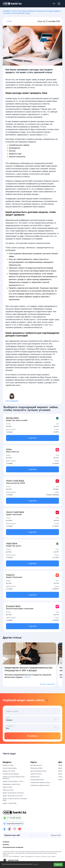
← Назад (8, 21)
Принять (58, 865)
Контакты (6, 845)
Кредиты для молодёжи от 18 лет (13, 781)
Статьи (14, 11)
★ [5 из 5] (45, 835)
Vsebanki (6, 11)
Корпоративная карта (37, 780)
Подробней (33, 438)
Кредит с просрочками (10, 803)
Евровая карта (35, 777)
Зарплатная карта (36, 774)
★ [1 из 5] (32, 835)
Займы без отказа (8, 790)
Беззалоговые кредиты (10, 768)
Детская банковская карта (39, 771)
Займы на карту (8, 787)
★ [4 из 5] (42, 835)
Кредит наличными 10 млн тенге (13, 796)
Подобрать (32, 736)
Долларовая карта (36, 765)
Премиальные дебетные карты (40, 785)
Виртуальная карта (36, 768)
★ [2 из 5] (35, 835)
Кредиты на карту (8, 765)
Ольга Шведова (12, 401)
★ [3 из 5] (39, 835)
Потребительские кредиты (11, 774)
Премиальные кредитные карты (40, 783)
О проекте (6, 842)
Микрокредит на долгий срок (12, 784)
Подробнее (35, 864)
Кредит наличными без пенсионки (13, 793)
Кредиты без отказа (9, 771)
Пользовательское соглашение (13, 847)
